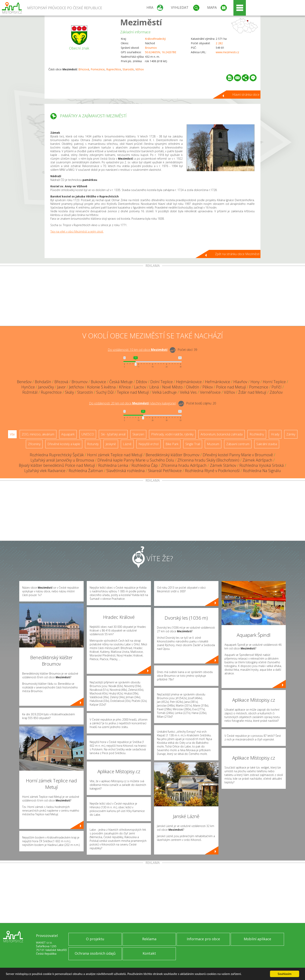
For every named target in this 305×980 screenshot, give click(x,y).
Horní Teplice (274, 382)
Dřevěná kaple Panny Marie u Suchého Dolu (136, 460)
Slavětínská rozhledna (126, 471)
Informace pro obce (203, 939)
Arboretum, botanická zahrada (222, 434)
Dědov (142, 382)
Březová (84, 69)
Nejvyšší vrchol (149, 444)
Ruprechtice (114, 69)
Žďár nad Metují (252, 392)
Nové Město (172, 387)
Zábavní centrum (238, 444)
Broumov (151, 48)
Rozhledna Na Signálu (262, 471)
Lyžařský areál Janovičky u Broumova (62, 460)
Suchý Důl (105, 392)
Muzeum (213, 444)
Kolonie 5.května (101, 387)
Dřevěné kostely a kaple (64, 444)
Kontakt (149, 953)
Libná (154, 387)
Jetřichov (76, 387)
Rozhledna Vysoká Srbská (262, 465)
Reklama (149, 939)
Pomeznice (98, 69)
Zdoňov (276, 392)
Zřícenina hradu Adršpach (184, 465)
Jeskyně (111, 444)
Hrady (275, 434)
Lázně (127, 444)
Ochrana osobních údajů (95, 953)
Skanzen (138, 434)
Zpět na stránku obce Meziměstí (237, 254)
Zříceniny (34, 444)
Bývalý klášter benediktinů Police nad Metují (57, 465)
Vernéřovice (210, 392)
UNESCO (88, 434)
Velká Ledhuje (164, 392)
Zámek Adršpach (257, 460)
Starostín (128, 69)
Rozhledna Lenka (113, 465)
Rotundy (93, 444)
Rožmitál (30, 392)
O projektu (95, 939)
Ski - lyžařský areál (113, 434)
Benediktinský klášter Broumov (173, 455)
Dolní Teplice (162, 382)
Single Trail (193, 444)
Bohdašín (43, 382)
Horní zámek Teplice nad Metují (115, 455)
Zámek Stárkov (223, 465)
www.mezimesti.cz (227, 52)
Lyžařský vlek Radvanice (45, 471)
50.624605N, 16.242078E (161, 52)
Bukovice (98, 382)
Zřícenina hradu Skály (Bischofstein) (208, 460)
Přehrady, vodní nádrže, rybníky (172, 434)
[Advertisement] (152, 297)
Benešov (24, 382)
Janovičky (46, 387)
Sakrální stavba (267, 444)
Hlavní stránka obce (246, 95)
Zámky (291, 434)
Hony (255, 382)
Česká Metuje (121, 382)
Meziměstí (141, 22)
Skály (69, 392)
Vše (12, 434)
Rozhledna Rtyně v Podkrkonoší (212, 471)
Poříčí (277, 387)
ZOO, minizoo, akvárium (38, 434)
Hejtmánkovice (189, 382)
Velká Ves (188, 392)
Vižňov (140, 69)
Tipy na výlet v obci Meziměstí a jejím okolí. (77, 231)
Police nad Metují (231, 387)
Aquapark (68, 434)
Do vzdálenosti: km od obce (138, 350)
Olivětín (193, 387)
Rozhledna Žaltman (86, 471)
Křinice (125, 387)
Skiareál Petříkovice (165, 471)
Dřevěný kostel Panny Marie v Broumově (238, 455)
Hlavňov (240, 382)
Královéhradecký (155, 39)
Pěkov (208, 387)
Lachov (140, 387)
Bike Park (172, 444)
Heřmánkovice (218, 382)
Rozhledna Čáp (145, 465)
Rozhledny (257, 434)
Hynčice (28, 387)
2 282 (219, 43)
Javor (61, 387)
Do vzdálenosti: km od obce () (133, 403)
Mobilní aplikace (257, 939)
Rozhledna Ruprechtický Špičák (57, 455)
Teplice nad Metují (133, 392)
